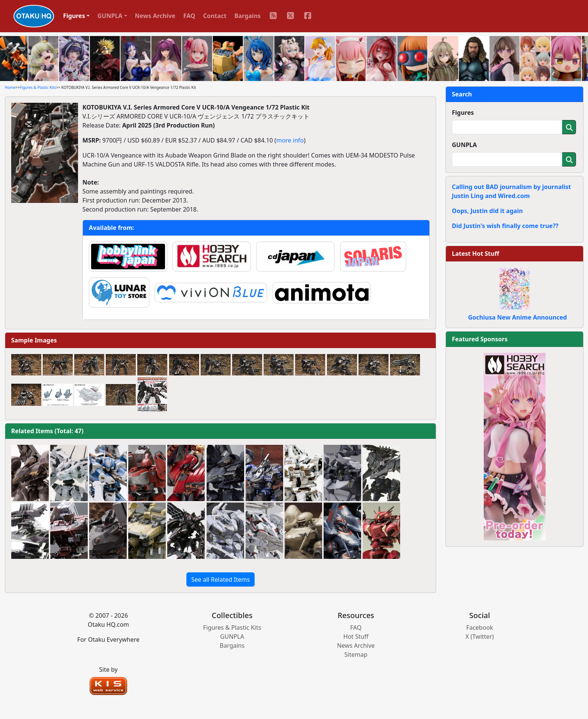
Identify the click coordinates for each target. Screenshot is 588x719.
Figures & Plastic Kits (38, 87)
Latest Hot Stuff (475, 254)
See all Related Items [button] (220, 579)
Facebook (480, 627)
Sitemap (356, 654)
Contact (215, 16)
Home (10, 87)
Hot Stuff (356, 636)
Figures (463, 113)
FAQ (189, 16)
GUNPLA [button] (110, 16)
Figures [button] (74, 16)
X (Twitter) (480, 636)
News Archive (155, 16)
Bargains (247, 16)
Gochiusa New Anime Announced (517, 317)
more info (290, 140)
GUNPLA (464, 145)
